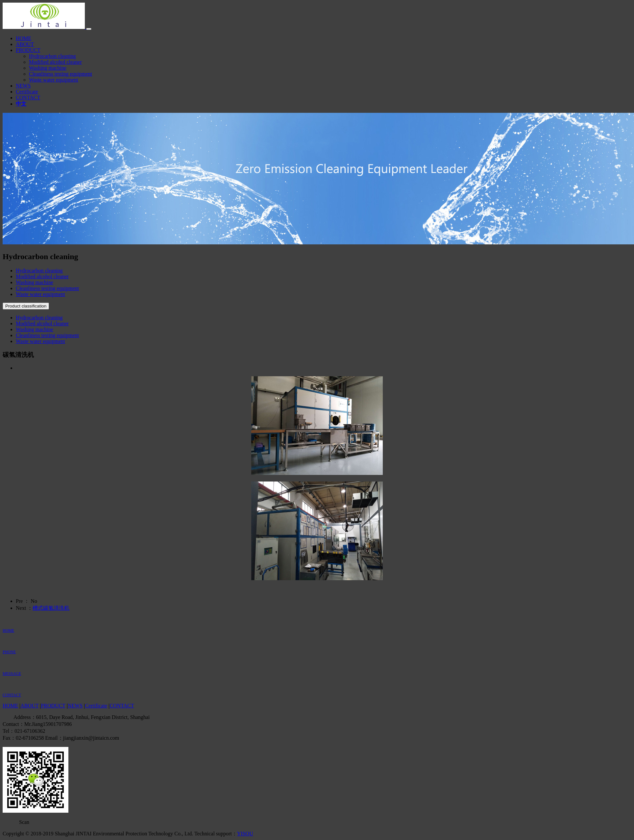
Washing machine (48, 68)
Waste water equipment (54, 80)
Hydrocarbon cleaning (52, 56)
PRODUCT (28, 50)
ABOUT (25, 44)
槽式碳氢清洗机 (51, 608)
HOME (24, 38)
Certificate (27, 92)
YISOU (245, 834)
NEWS (23, 86)
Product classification (26, 306)
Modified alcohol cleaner (55, 62)
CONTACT (28, 98)
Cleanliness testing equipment (61, 74)
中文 (21, 104)
